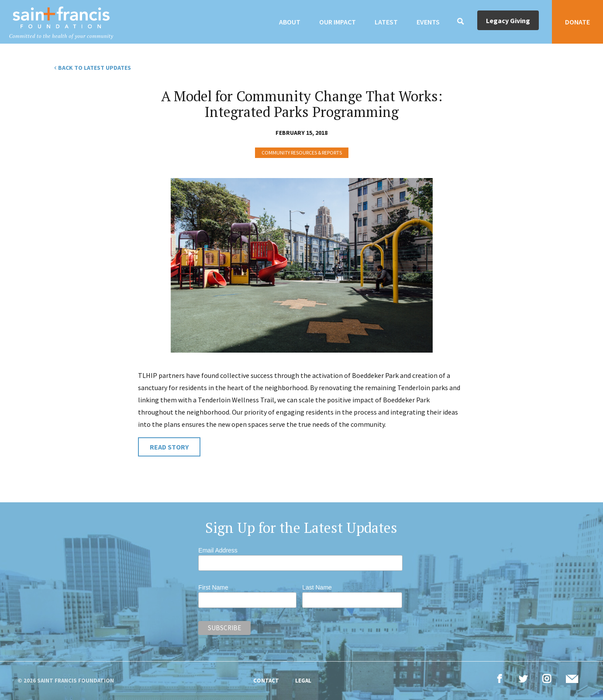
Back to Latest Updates (95, 68)
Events (428, 22)
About (290, 22)
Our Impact (338, 22)
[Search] (461, 22)
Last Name (317, 587)
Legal (303, 681)
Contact (266, 681)
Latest (386, 22)
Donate (577, 22)
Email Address (218, 550)
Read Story (169, 447)
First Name (213, 587)
